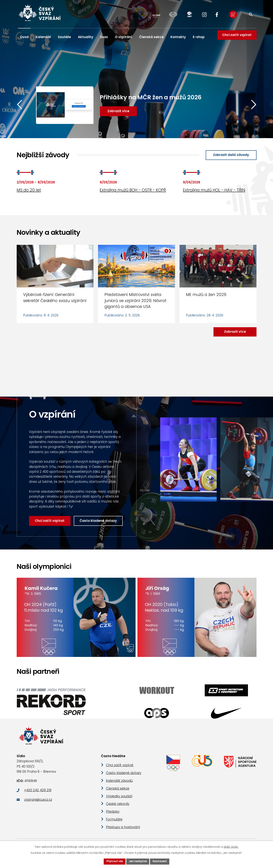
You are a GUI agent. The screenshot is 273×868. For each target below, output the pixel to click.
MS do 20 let (29, 190)
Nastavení (160, 861)
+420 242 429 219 (38, 793)
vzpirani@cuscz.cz (38, 802)
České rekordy (118, 806)
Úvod (24, 37)
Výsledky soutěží (119, 799)
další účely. (231, 847)
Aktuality (86, 37)
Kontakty (178, 37)
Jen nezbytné (138, 861)
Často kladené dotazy (99, 521)
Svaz (104, 37)
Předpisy (113, 814)
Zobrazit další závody (230, 155)
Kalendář (43, 37)
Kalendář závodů (119, 783)
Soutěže (64, 37)
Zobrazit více (235, 332)
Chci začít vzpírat (236, 37)
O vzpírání (124, 37)
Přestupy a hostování (123, 830)
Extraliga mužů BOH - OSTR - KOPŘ (133, 190)
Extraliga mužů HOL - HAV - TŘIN (214, 190)
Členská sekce (151, 37)
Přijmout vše (114, 861)
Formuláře (114, 822)
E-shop (199, 37)
